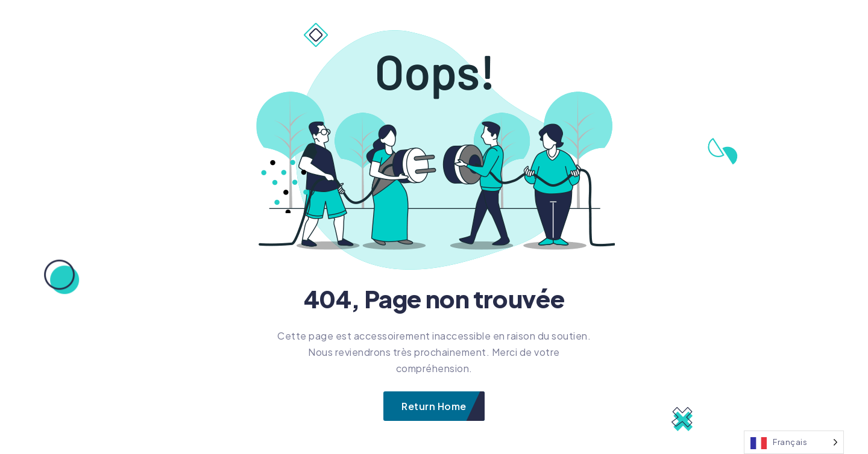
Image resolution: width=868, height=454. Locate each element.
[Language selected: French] (794, 442)
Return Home (434, 406)
